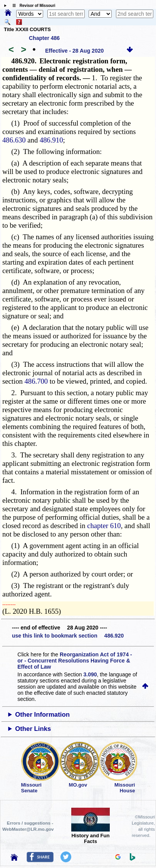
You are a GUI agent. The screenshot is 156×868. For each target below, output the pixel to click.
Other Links (33, 729)
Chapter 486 (44, 38)
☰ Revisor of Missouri (32, 6)
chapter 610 (104, 526)
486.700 (36, 381)
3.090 (90, 674)
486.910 (51, 140)
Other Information (42, 715)
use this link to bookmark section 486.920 (68, 636)
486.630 (14, 140)
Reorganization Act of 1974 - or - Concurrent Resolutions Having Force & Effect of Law (75, 661)
